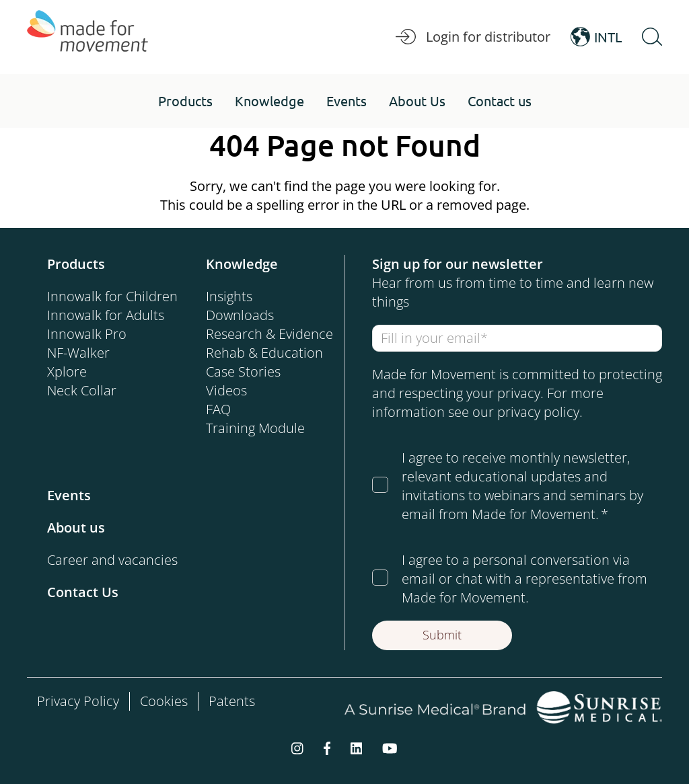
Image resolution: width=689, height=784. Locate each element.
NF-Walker (78, 353)
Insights (229, 296)
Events (69, 495)
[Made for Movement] (87, 37)
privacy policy (538, 412)
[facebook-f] (327, 748)
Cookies (164, 701)
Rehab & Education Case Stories (264, 362)
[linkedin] (357, 748)
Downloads (240, 315)
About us (76, 527)
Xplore (67, 371)
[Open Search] (652, 37)
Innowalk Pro (87, 334)
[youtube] (390, 748)
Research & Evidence (269, 334)
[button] (185, 101)
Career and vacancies (112, 560)
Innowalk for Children (112, 296)
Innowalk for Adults (106, 315)
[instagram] (297, 748)
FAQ (218, 409)
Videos (226, 390)
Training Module (255, 428)
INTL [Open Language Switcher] (596, 37)
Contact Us (83, 592)
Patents (232, 701)
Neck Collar (82, 390)
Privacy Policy (78, 701)
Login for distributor (473, 37)
